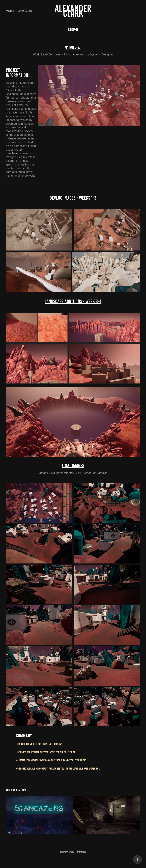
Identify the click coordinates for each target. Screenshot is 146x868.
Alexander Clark (74, 11)
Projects (10, 11)
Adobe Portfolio (78, 852)
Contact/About (25, 11)
